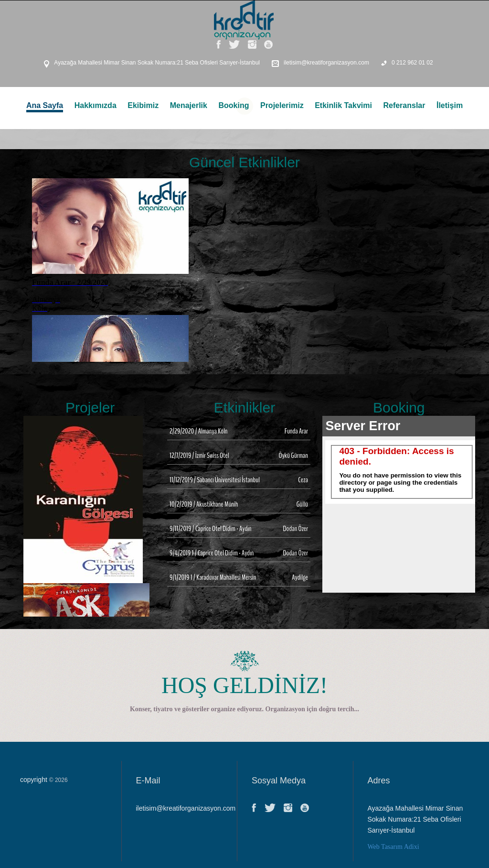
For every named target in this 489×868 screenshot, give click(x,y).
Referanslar (404, 105)
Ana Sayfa (45, 105)
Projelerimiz (282, 105)
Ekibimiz (143, 105)
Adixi (412, 847)
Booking (234, 105)
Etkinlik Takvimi (343, 105)
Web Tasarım (385, 847)
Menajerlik (189, 105)
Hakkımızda (96, 105)
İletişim (450, 105)
